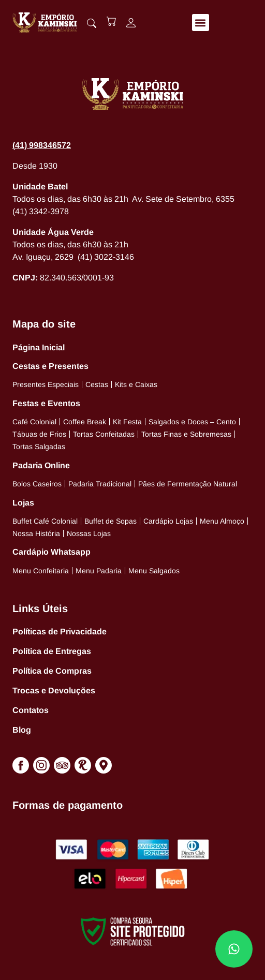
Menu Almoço (222, 521)
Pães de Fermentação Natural (188, 484)
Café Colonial (34, 422)
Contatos (31, 710)
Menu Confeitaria (41, 571)
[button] (201, 23)
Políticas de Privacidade (60, 632)
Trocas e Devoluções (54, 691)
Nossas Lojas (89, 533)
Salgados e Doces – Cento (192, 422)
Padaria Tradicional (100, 484)
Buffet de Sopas (111, 521)
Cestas (97, 384)
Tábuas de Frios (39, 434)
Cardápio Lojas (168, 521)
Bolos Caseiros (37, 484)
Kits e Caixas (136, 384)
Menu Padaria (99, 571)
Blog (22, 730)
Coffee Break (85, 422)
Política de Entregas (52, 651)
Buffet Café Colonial (45, 521)
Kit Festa (127, 422)
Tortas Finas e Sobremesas (186, 434)
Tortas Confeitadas (104, 434)
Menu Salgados (154, 571)
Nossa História (36, 533)
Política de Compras (52, 671)
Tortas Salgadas (39, 447)
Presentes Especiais (46, 384)
